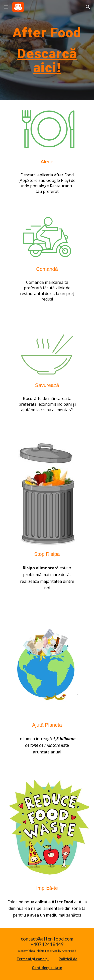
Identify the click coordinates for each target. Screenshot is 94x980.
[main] (47, 32)
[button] (6, 7)
